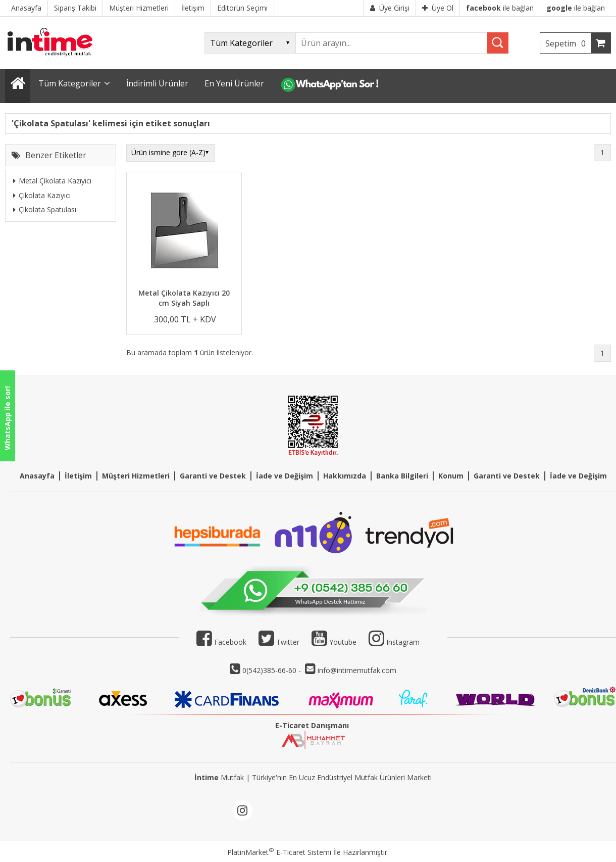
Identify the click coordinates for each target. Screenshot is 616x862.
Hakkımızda (345, 476)
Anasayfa (37, 476)
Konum (451, 476)
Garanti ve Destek (213, 476)
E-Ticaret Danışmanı (312, 725)
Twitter (279, 642)
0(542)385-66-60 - (273, 670)
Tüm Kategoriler (70, 83)
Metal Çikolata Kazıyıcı (52, 181)
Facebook (221, 642)
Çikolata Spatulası (45, 209)
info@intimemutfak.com (357, 670)
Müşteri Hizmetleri (136, 476)
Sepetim (568, 43)
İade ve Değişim (285, 476)
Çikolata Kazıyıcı (42, 195)
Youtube (334, 642)
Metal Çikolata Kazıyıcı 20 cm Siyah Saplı (184, 298)
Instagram (403, 642)
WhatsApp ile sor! (7, 418)
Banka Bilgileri (402, 476)
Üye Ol (438, 8)
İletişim (78, 476)
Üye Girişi (390, 8)
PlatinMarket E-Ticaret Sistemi (279, 852)
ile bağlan (500, 8)
